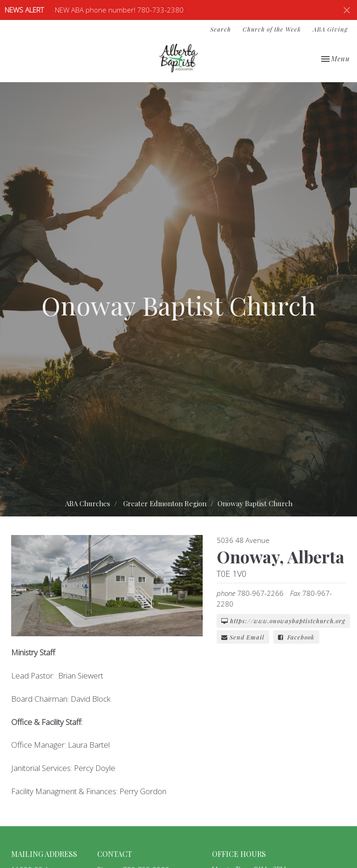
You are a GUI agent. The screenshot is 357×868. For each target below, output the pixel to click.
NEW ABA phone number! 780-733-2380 (119, 10)
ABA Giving (330, 29)
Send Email (243, 637)
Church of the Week (272, 29)
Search (221, 29)
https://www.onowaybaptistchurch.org (283, 621)
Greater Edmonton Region (165, 503)
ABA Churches (88, 503)
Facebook (296, 637)
